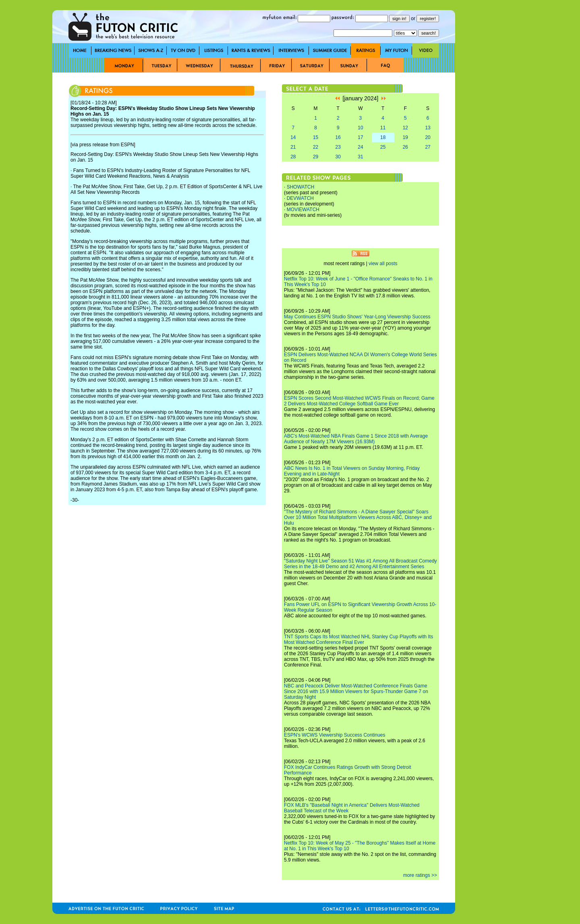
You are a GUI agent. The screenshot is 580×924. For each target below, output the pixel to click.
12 (405, 128)
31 (360, 157)
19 (405, 137)
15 (316, 137)
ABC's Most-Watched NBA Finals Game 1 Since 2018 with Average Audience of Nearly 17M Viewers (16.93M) (356, 439)
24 (360, 147)
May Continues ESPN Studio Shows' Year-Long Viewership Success (357, 317)
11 (383, 128)
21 (293, 147)
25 (383, 147)
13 (428, 128)
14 (293, 137)
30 (338, 157)
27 (428, 147)
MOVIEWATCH (303, 210)
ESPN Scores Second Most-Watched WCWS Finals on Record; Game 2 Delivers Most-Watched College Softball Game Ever (359, 401)
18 (383, 137)
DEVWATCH (300, 198)
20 (428, 137)
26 (405, 147)
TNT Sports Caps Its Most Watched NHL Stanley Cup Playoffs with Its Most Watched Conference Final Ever (358, 640)
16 (338, 137)
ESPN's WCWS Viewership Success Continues (335, 735)
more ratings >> (420, 875)
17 (360, 137)
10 (360, 128)
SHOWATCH (301, 187)
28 (293, 157)
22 (316, 147)
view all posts (383, 264)
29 (316, 157)
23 (338, 147)
